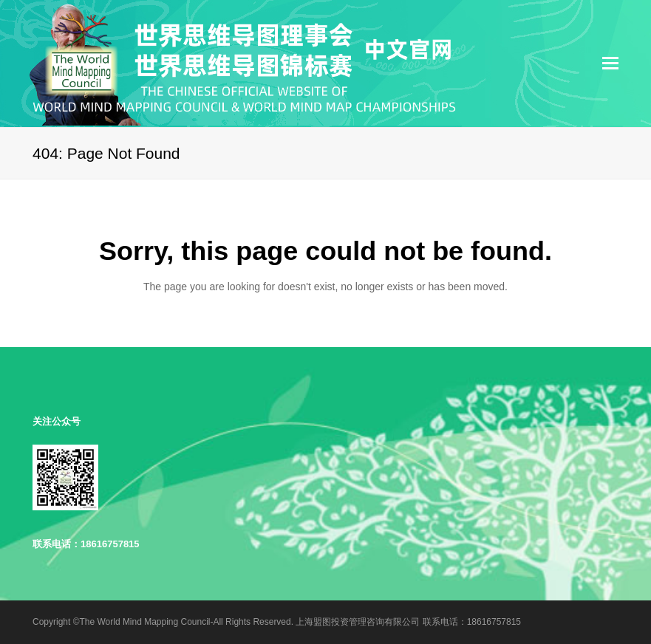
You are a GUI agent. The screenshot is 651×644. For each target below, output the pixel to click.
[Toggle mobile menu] (610, 64)
